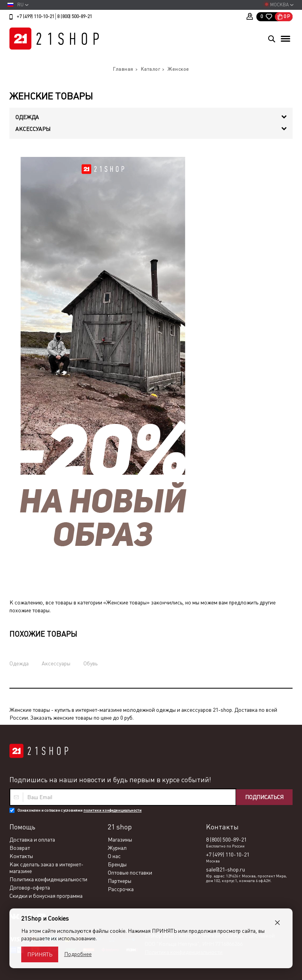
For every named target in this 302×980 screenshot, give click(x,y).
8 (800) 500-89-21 (75, 17)
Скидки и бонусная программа (46, 896)
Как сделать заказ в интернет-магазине (46, 868)
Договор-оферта (30, 888)
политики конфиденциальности (112, 810)
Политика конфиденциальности (48, 879)
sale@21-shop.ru (226, 869)
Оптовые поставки (130, 873)
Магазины (120, 840)
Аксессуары (56, 663)
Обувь (90, 663)
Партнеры (120, 881)
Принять (40, 954)
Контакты (21, 856)
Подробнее (78, 954)
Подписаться (264, 797)
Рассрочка (121, 889)
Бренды (117, 864)
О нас (114, 856)
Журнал (117, 848)
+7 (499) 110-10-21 (35, 17)
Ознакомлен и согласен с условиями (79, 810)
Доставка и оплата (32, 840)
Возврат (20, 848)
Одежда (19, 663)
